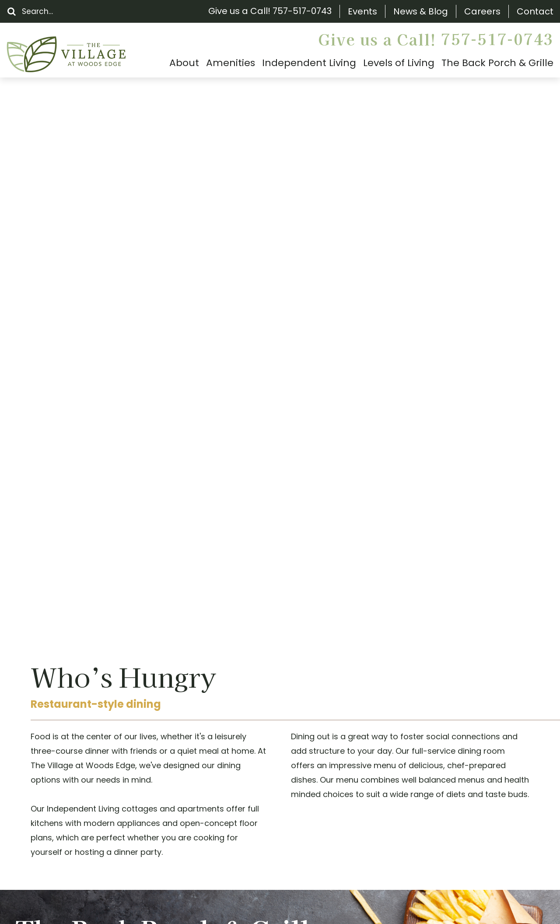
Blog (29, 808)
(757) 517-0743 (191, 757)
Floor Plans (42, 762)
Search (34, 701)
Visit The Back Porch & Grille (89, 504)
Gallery (34, 824)
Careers (482, 12)
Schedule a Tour (256, 578)
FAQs (31, 778)
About (33, 732)
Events (362, 12)
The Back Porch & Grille (66, 747)
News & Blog (421, 12)
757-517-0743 (302, 11)
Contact (535, 12)
